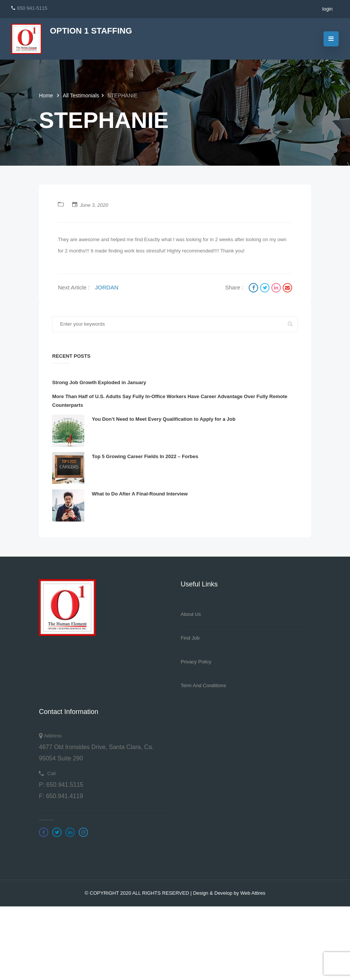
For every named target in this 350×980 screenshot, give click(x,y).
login (328, 9)
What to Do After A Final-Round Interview (140, 494)
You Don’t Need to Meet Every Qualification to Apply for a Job (164, 419)
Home (47, 95)
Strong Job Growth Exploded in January (99, 382)
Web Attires (253, 893)
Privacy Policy (196, 662)
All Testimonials (81, 95)
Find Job (190, 638)
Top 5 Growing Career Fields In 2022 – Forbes (145, 456)
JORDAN (107, 287)
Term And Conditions (203, 685)
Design (201, 893)
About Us (191, 614)
